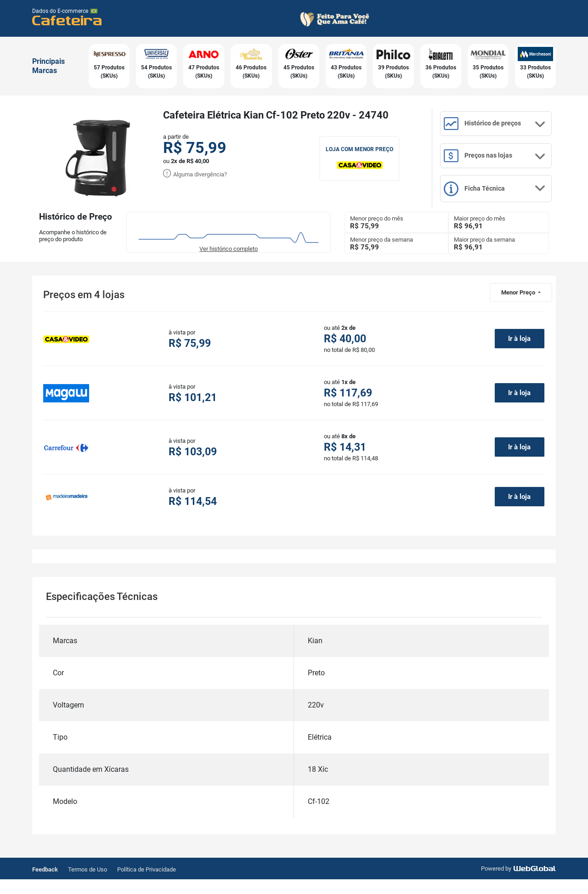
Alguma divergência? (195, 174)
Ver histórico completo (229, 263)
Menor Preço (519, 307)
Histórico (502, 128)
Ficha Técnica (502, 202)
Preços (502, 164)
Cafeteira (67, 20)
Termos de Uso (88, 884)
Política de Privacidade (147, 884)
